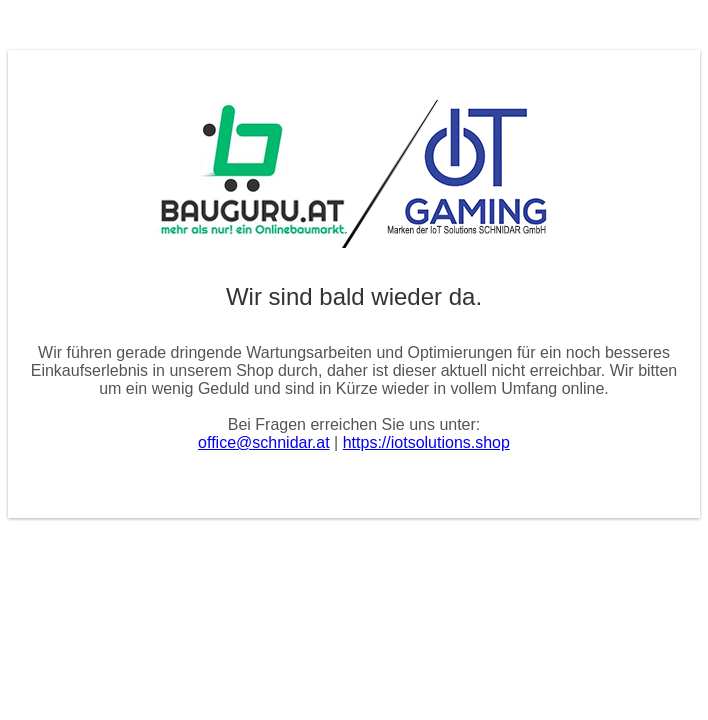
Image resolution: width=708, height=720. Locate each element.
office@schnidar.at (264, 442)
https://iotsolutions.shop (426, 442)
